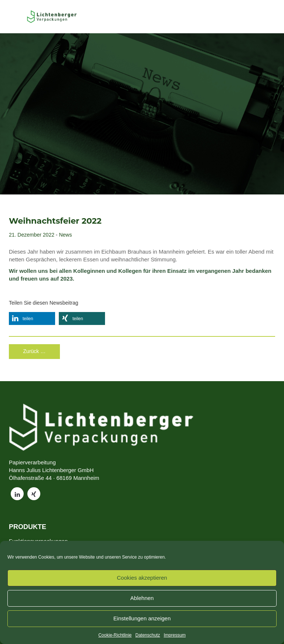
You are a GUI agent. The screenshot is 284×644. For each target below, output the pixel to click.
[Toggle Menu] (15, 17)
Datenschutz (148, 635)
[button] (32, 318)
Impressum (175, 635)
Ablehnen (142, 598)
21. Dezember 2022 (32, 235)
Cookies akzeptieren (142, 578)
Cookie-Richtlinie (115, 635)
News (65, 235)
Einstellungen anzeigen (142, 618)
